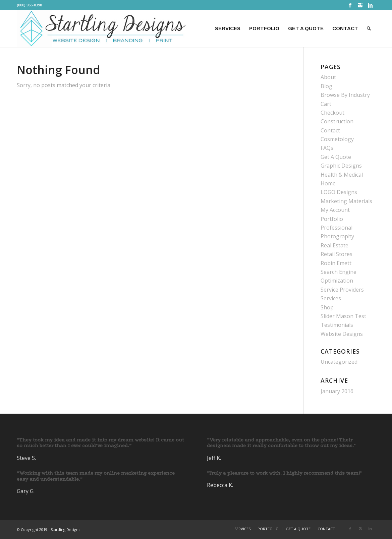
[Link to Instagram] (360, 5)
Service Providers (342, 290)
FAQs (327, 148)
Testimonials (337, 325)
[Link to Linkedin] (370, 5)
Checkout (332, 113)
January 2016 (337, 391)
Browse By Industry (345, 95)
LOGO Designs (339, 192)
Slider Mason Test (343, 316)
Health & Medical (342, 175)
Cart (326, 104)
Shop (327, 307)
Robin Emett (336, 263)
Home (328, 183)
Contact (330, 130)
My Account (335, 210)
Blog (326, 86)
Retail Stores (337, 254)
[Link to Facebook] (350, 5)
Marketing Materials (346, 201)
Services (331, 298)
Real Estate (334, 245)
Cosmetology (337, 139)
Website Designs (342, 334)
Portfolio (332, 219)
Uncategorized (339, 362)
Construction (337, 121)
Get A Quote (336, 157)
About (328, 77)
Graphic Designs (341, 166)
